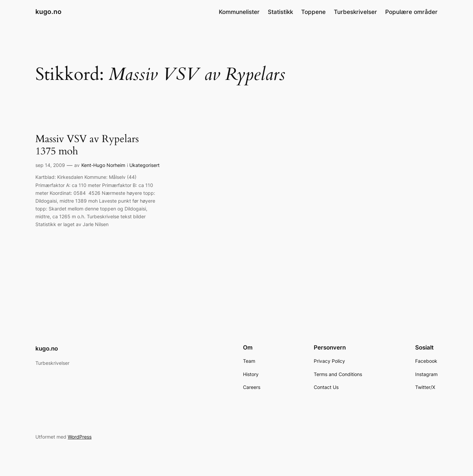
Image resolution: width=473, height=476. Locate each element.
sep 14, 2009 (50, 165)
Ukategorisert (144, 165)
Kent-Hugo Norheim (103, 165)
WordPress (80, 437)
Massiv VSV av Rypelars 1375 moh (87, 145)
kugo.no (48, 12)
